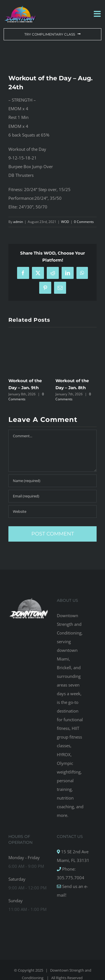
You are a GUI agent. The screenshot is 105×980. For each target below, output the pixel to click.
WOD (65, 222)
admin (18, 222)
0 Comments (84, 222)
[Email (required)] (53, 496)
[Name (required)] (53, 481)
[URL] (53, 512)
